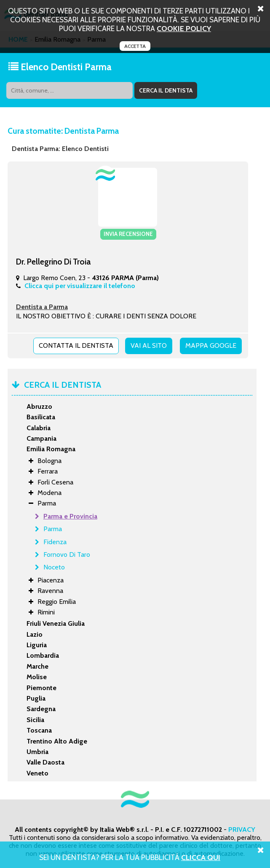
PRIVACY (242, 830)
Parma (53, 529)
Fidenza (55, 542)
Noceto (54, 567)
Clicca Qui (201, 857)
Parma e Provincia (70, 516)
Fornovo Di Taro (67, 554)
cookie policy (184, 28)
